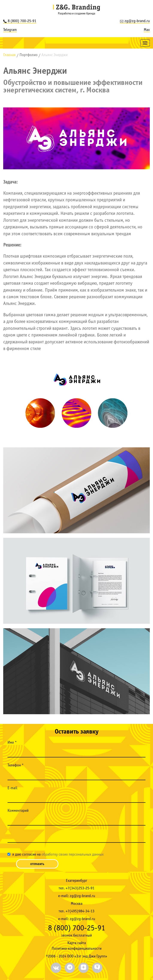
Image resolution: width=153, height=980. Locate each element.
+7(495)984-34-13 (80, 911)
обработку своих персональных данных (73, 855)
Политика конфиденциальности (77, 949)
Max (147, 30)
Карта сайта (77, 943)
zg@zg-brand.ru (135, 21)
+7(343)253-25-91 (80, 888)
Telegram (10, 30)
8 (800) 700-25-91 (20, 21)
